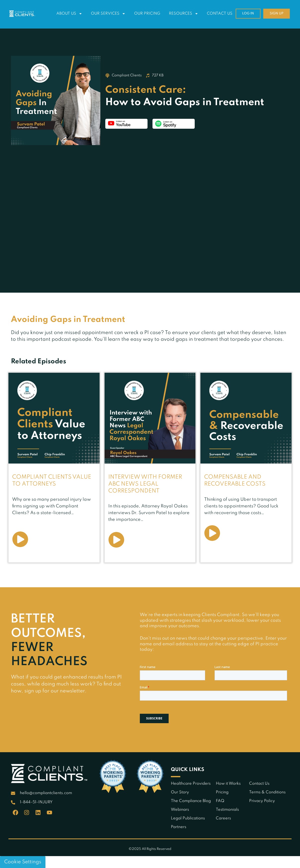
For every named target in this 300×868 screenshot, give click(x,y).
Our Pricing (147, 14)
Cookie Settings (23, 862)
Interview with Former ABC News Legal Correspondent (146, 484)
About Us (69, 14)
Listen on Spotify (174, 124)
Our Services (108, 14)
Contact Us (220, 14)
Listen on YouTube (126, 124)
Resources (184, 14)
